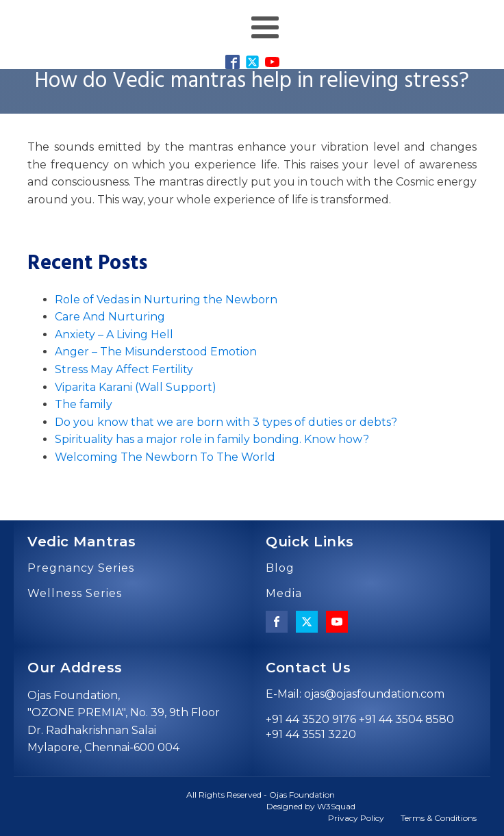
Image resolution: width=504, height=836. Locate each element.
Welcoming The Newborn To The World (165, 457)
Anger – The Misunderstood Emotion (156, 352)
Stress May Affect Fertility (124, 369)
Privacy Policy (356, 818)
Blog (280, 568)
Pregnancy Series (81, 568)
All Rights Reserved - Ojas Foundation (261, 795)
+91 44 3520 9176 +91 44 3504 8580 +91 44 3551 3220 (360, 727)
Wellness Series (75, 594)
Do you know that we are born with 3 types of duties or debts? (226, 422)
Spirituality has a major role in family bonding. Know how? (212, 439)
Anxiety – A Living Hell (114, 334)
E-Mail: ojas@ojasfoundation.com (355, 694)
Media (284, 594)
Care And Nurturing (110, 317)
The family (84, 404)
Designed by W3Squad (311, 806)
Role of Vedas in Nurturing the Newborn (166, 300)
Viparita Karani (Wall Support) (136, 387)
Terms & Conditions (439, 818)
